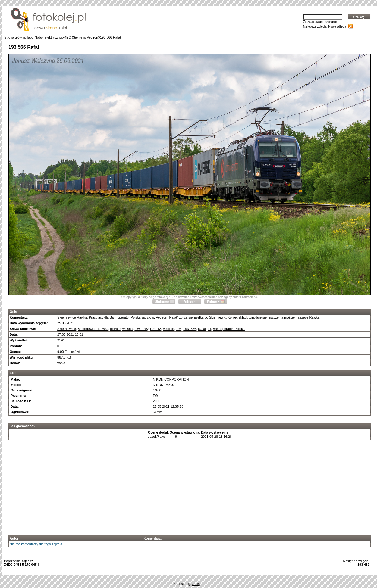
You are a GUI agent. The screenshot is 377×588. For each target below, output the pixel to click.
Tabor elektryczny (49, 37)
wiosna (127, 329)
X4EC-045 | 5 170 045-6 (22, 565)
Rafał (202, 329)
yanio (61, 363)
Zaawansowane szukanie (320, 22)
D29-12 (156, 329)
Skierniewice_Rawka (93, 329)
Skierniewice (67, 329)
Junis (196, 584)
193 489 (363, 565)
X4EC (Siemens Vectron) (81, 37)
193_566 (190, 329)
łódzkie (115, 329)
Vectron (168, 329)
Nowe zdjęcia (337, 27)
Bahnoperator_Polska (229, 329)
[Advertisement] (190, 486)
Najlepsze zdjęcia (315, 27)
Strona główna (15, 37)
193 (179, 329)
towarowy (141, 329)
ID (209, 329)
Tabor (30, 37)
